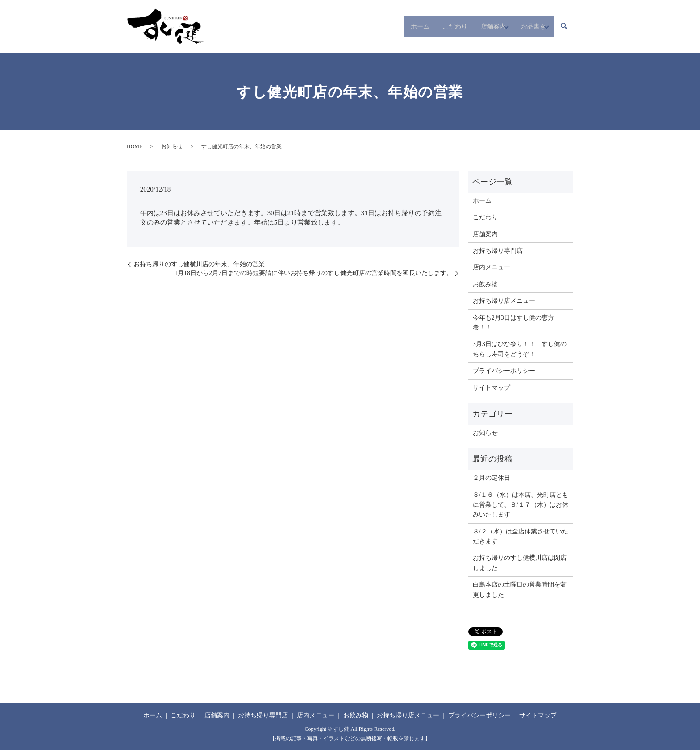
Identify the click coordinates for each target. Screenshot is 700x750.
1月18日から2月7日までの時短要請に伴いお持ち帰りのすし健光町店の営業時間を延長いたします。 (314, 273)
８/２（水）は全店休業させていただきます (521, 536)
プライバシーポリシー (504, 371)
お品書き (524, 26)
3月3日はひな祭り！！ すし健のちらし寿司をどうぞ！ (520, 349)
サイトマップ (492, 388)
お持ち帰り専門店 (498, 251)
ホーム (385, 26)
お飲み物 (485, 284)
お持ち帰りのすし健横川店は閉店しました (520, 563)
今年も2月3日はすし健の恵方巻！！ (513, 323)
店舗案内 (471, 26)
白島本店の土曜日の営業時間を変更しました (520, 590)
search (564, 26)
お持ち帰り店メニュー (504, 301)
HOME (135, 146)
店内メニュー (492, 267)
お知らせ (172, 146)
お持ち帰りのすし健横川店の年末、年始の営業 (199, 264)
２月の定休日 (492, 478)
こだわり (426, 26)
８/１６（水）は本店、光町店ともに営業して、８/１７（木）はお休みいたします (521, 505)
